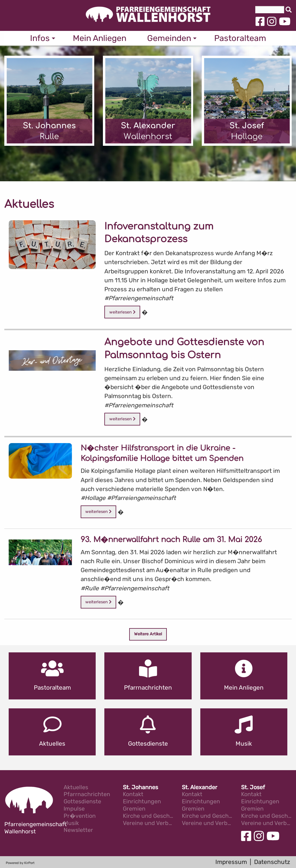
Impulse (74, 809)
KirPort (29, 863)
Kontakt (133, 795)
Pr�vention (80, 816)
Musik (71, 823)
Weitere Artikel (148, 634)
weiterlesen (122, 312)
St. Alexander (200, 788)
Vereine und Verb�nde (148, 823)
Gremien (134, 809)
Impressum (231, 862)
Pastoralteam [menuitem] (240, 38)
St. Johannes (140, 788)
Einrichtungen (142, 802)
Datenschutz (272, 862)
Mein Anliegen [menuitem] (100, 38)
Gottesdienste (82, 802)
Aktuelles (76, 788)
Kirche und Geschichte (148, 816)
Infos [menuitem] (40, 38)
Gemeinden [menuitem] (169, 38)
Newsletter (78, 830)
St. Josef (253, 788)
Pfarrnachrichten (87, 795)
